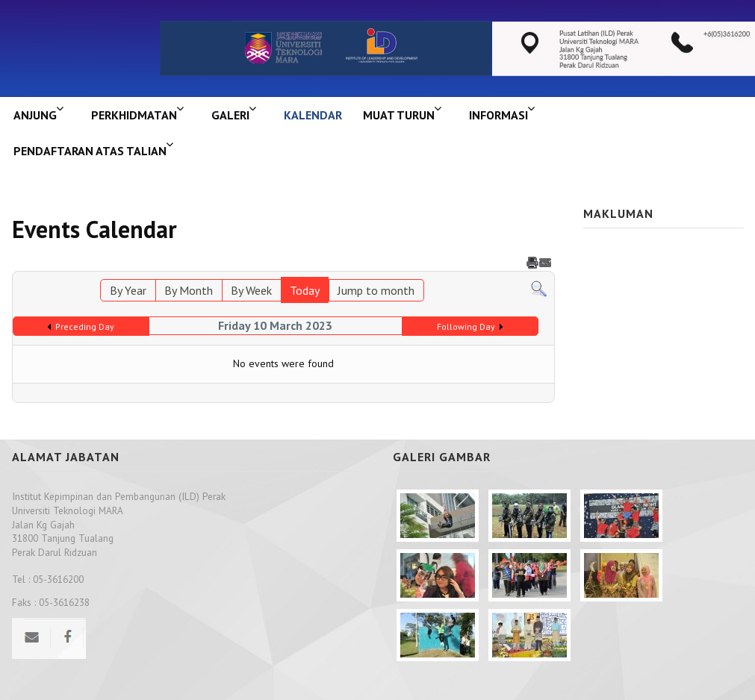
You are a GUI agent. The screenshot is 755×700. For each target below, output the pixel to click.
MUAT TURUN (399, 115)
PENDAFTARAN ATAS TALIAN (90, 151)
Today (305, 290)
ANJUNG (35, 115)
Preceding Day (85, 326)
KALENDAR (313, 115)
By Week (251, 290)
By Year (128, 290)
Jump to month (376, 290)
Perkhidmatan (134, 115)
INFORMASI (498, 115)
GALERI (230, 115)
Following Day (466, 326)
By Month (189, 290)
